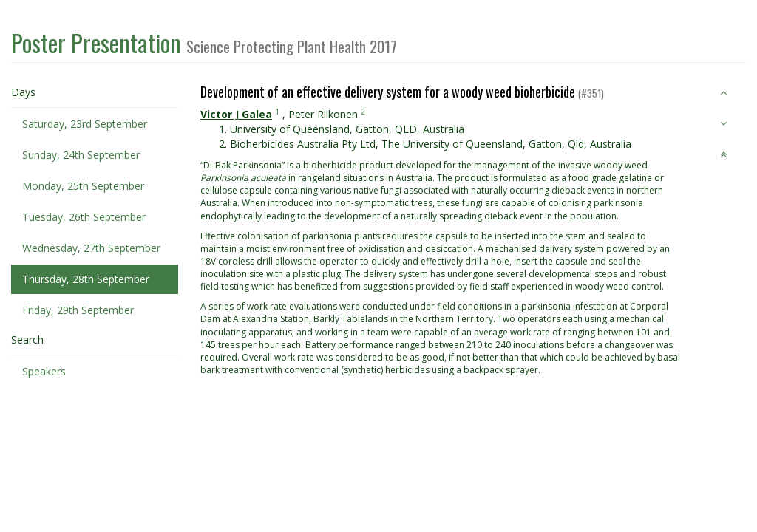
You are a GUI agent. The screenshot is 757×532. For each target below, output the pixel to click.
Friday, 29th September (78, 310)
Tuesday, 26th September (84, 217)
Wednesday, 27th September (91, 248)
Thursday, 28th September (86, 279)
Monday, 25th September (83, 186)
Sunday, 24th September (81, 155)
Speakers (44, 371)
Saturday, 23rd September (85, 124)
